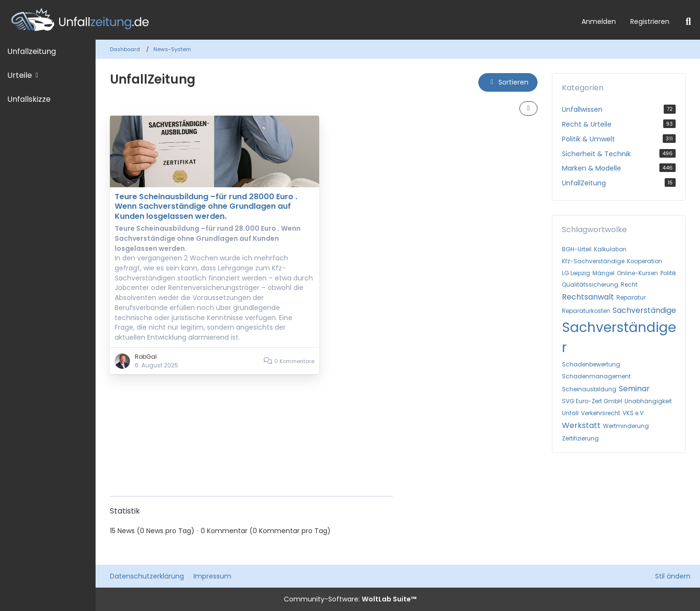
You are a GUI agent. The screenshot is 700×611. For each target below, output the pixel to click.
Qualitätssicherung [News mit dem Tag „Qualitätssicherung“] (590, 284)
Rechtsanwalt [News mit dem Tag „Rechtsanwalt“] (588, 297)
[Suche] (688, 21)
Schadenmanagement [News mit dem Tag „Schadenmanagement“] (596, 376)
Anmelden (599, 21)
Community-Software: (350, 599)
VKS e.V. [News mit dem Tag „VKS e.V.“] (634, 413)
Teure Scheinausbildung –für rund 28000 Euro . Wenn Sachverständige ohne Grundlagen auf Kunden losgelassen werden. (206, 206)
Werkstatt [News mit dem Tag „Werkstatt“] (581, 425)
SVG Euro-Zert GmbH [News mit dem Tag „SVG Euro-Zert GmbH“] (592, 401)
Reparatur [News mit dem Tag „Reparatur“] (631, 297)
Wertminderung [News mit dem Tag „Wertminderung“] (626, 426)
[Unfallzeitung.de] (287, 20)
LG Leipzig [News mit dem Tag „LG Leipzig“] (576, 273)
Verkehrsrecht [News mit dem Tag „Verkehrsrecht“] (601, 413)
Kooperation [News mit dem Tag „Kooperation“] (645, 261)
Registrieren (650, 21)
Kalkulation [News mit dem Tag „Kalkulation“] (610, 249)
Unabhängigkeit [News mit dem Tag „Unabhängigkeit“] (648, 401)
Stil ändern (673, 576)
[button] (508, 82)
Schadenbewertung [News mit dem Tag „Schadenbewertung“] (591, 364)
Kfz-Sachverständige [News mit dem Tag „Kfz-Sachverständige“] (593, 261)
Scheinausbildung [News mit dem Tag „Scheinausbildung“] (589, 389)
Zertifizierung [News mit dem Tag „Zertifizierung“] (580, 438)
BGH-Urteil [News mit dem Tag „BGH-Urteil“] (577, 249)
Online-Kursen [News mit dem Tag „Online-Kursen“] (637, 273)
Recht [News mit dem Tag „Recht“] (629, 284)
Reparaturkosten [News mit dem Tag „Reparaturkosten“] (586, 311)
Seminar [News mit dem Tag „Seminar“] (634, 389)
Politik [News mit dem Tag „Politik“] (668, 273)
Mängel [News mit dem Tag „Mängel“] (603, 273)
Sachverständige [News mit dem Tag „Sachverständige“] (644, 310)
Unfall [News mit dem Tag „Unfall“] (570, 413)
